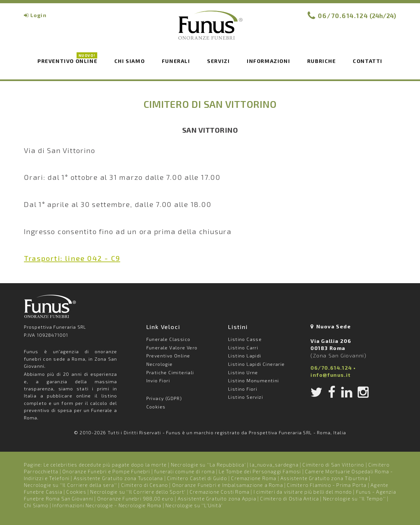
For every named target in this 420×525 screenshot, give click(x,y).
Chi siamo (130, 61)
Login (38, 15)
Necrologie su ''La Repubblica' (208, 465)
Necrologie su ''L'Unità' (194, 505)
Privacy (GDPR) (164, 398)
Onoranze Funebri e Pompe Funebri (106, 471)
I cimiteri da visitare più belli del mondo (303, 492)
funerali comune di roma (184, 471)
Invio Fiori (158, 381)
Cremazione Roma (254, 478)
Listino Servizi (246, 397)
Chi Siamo (36, 505)
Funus (210, 29)
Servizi (218, 61)
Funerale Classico (168, 339)
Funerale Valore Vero (172, 348)
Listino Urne (243, 372)
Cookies (156, 407)
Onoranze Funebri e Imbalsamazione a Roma (228, 485)
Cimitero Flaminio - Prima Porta (327, 485)
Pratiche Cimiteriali (170, 372)
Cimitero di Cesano (145, 485)
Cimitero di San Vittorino (333, 465)
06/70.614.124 (343, 16)
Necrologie (160, 364)
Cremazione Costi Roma (220, 492)
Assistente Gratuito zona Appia (217, 499)
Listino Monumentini (254, 381)
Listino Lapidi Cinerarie (257, 364)
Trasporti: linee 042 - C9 (72, 258)
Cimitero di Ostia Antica (289, 499)
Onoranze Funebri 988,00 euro (136, 499)
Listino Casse (245, 339)
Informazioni (268, 61)
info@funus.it (331, 375)
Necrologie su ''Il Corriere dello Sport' (138, 492)
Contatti (368, 61)
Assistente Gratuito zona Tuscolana (118, 478)
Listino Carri (243, 348)
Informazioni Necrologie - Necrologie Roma (107, 505)
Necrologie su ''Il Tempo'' (354, 499)
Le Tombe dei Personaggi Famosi (260, 471)
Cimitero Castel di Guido (197, 478)
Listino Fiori (243, 389)
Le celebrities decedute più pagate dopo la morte (105, 465)
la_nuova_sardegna (274, 465)
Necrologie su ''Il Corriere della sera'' (70, 485)
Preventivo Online (67, 60)
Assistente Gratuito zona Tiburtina (324, 478)
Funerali (176, 61)
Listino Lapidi (245, 356)
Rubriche (322, 61)
